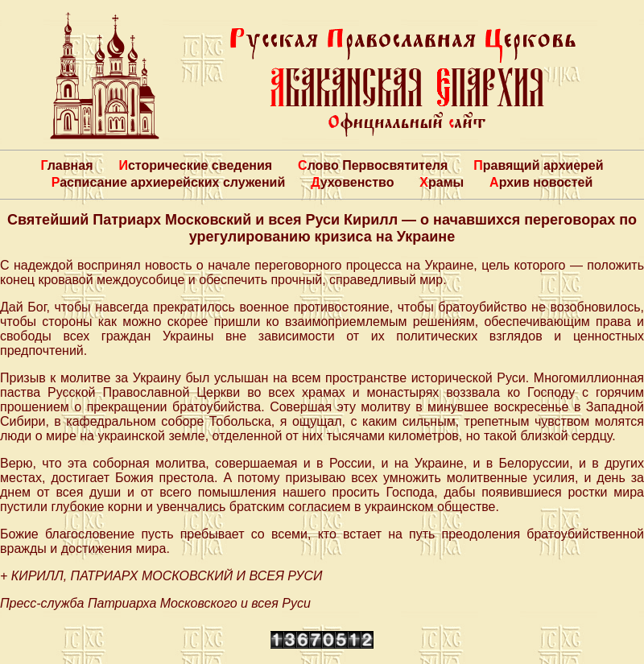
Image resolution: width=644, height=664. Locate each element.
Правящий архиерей (538, 165)
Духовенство (352, 182)
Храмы (442, 182)
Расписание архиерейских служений (169, 182)
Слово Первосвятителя (373, 165)
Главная (66, 165)
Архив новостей (541, 182)
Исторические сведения (195, 165)
